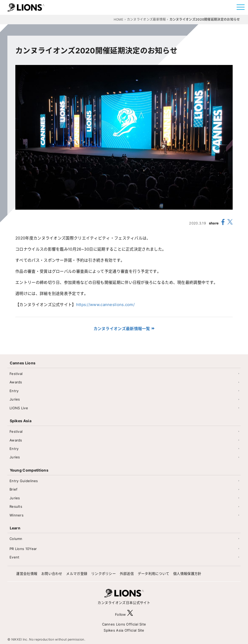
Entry (14, 391)
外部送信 (127, 574)
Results (16, 506)
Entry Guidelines (24, 481)
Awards (16, 382)
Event (15, 557)
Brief (14, 489)
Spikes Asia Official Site (124, 630)
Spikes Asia (21, 421)
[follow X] (130, 614)
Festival (16, 374)
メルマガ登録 (77, 574)
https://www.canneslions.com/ (105, 305)
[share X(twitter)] (230, 223)
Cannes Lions (23, 363)
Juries (15, 399)
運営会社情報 (27, 574)
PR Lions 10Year (23, 549)
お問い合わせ (52, 574)
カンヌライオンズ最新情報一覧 (122, 329)
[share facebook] (223, 223)
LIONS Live (19, 408)
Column (16, 539)
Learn (15, 528)
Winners (17, 515)
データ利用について (154, 574)
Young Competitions (29, 470)
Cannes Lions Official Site (124, 624)
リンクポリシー (104, 574)
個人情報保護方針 (187, 574)
